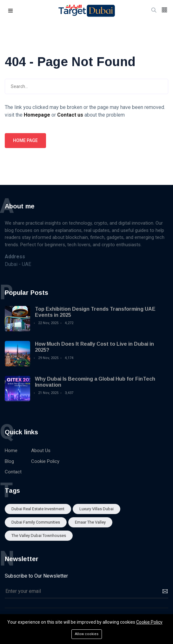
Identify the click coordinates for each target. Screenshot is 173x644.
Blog (9, 461)
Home (11, 451)
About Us (41, 451)
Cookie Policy (45, 461)
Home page (25, 140)
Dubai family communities (36, 522)
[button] (11, 11)
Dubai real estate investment (38, 509)
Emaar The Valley (90, 522)
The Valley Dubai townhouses (39, 536)
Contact (13, 472)
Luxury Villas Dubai (96, 509)
